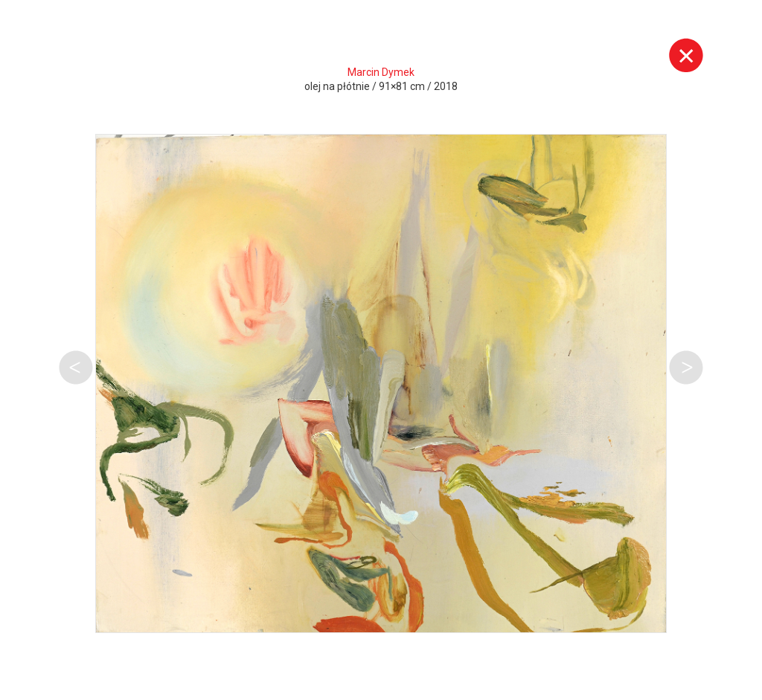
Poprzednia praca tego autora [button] (76, 367)
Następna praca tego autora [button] (686, 367)
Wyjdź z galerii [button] (686, 55)
